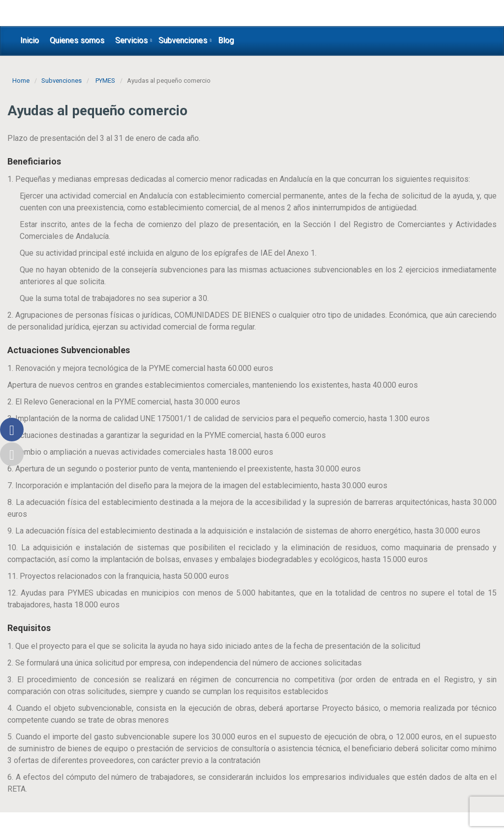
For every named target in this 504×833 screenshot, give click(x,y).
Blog (226, 40)
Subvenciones (183, 40)
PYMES (105, 81)
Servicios (131, 40)
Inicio (30, 40)
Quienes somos (77, 40)
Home (21, 81)
